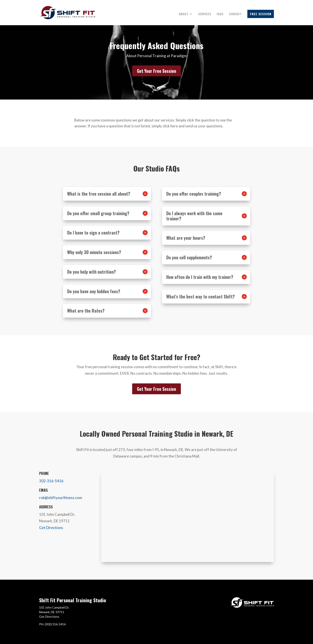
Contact (235, 14)
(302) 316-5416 (55, 624)
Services (205, 14)
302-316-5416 (51, 481)
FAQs (220, 14)
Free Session (261, 14)
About (184, 14)
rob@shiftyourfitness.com (61, 498)
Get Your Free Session (156, 71)
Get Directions (51, 528)
